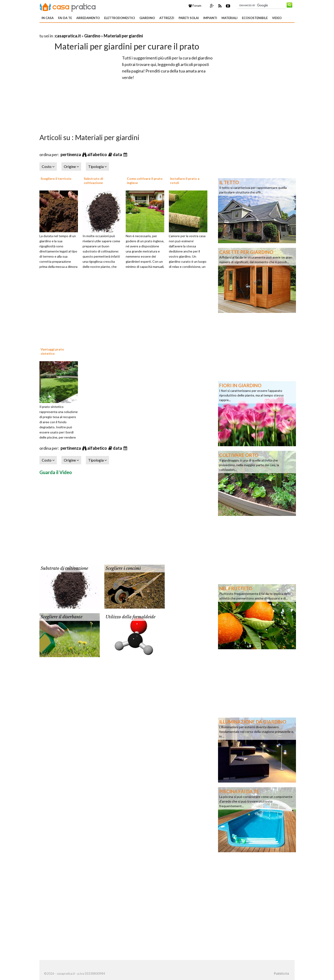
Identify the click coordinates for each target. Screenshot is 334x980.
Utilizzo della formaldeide (130, 617)
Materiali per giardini (123, 36)
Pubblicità (281, 973)
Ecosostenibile (255, 18)
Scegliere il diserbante (61, 617)
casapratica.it (68, 36)
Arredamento (88, 18)
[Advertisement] (94, 30)
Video (277, 18)
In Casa (48, 18)
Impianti (210, 18)
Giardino (147, 18)
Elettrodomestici (120, 18)
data (118, 154)
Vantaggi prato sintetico (52, 351)
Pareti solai (189, 18)
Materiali (230, 18)
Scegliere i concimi (123, 568)
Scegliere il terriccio (56, 179)
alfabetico (97, 154)
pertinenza (71, 154)
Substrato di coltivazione (93, 181)
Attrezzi (167, 18)
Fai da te (65, 18)
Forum (195, 6)
